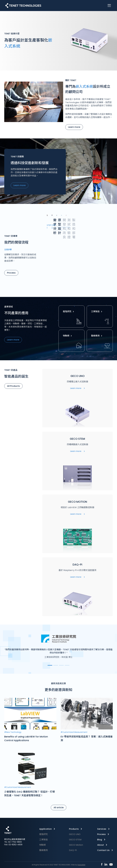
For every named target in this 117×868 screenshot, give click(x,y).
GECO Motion (76, 845)
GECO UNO (75, 834)
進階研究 (69, 311)
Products (74, 829)
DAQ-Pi (73, 850)
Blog (100, 840)
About (101, 845)
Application (45, 829)
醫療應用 (97, 336)
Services (102, 829)
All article (59, 808)
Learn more (74, 127)
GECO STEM (75, 840)
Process (11, 273)
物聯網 (68, 336)
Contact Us (103, 850)
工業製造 (97, 311)
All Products (13, 386)
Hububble (81, 865)
